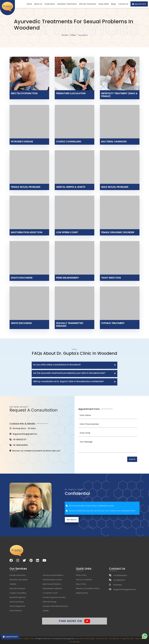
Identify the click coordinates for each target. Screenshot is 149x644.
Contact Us (123, 4)
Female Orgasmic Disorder (54, 597)
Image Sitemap (127, 639)
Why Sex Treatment (88, 4)
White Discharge (50, 602)
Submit (132, 459)
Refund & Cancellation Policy (88, 588)
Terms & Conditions (84, 580)
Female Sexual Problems (53, 575)
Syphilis (46, 611)
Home (29, 4)
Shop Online (104, 4)
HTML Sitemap (102, 639)
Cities (73, 35)
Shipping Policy (82, 593)
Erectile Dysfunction (18, 575)
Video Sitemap (141, 639)
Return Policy (81, 584)
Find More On (74, 621)
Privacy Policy (81, 575)
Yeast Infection (16, 611)
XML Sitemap (114, 639)
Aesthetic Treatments (67, 4)
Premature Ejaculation (19, 580)
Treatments (50, 4)
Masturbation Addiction (52, 588)
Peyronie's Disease (17, 588)
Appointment (139, 4)
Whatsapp (117, 585)
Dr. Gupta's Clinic (28, 639)
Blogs (113, 4)
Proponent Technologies (85, 639)
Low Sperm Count (50, 593)
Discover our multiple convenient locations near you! (35, 451)
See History (72, 520)
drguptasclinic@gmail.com (23, 434)
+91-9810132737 (18, 440)
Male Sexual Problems (52, 584)
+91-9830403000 (19, 445)
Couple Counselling (18, 593)
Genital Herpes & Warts (52, 580)
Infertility (13, 584)
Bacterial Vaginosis (18, 597)
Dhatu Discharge (17, 602)
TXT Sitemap (75, 642)
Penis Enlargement (17, 606)
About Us (38, 4)
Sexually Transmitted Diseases (55, 606)
